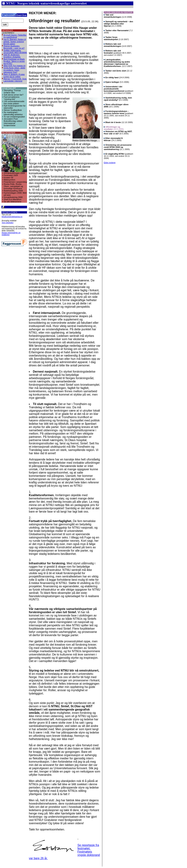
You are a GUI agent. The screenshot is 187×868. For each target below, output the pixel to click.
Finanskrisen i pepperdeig (15, 182)
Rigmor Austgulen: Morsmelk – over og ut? (14, 47)
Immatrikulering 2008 (13, 197)
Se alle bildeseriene (13, 202)
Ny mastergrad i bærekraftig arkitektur (13, 113)
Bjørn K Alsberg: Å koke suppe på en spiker (14, 75)
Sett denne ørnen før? (14, 95)
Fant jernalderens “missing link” (12, 98)
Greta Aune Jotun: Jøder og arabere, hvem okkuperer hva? (14, 70)
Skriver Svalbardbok (13, 110)
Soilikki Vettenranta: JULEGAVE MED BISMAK (15, 51)
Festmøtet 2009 (11, 175)
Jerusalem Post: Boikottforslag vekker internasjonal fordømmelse (13, 122)
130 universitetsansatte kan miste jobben (14, 102)
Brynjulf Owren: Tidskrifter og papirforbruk (15, 36)
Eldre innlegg (110, 163)
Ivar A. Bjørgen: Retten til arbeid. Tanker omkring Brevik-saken (15, 42)
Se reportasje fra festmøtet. (88, 847)
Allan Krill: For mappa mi (14, 66)
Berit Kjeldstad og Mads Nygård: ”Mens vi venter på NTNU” (14, 61)
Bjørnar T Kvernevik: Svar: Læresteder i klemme (15, 80)
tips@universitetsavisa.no (12, 217)
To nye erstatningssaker (14, 117)
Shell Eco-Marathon (13, 199)
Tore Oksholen (7, 223)
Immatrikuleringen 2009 (14, 173)
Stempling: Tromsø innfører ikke (12, 92)
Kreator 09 (8, 178)
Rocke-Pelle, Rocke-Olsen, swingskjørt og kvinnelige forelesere (13, 186)
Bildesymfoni (9, 180)
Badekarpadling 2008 (13, 191)
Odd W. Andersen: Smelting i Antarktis (12, 56)
